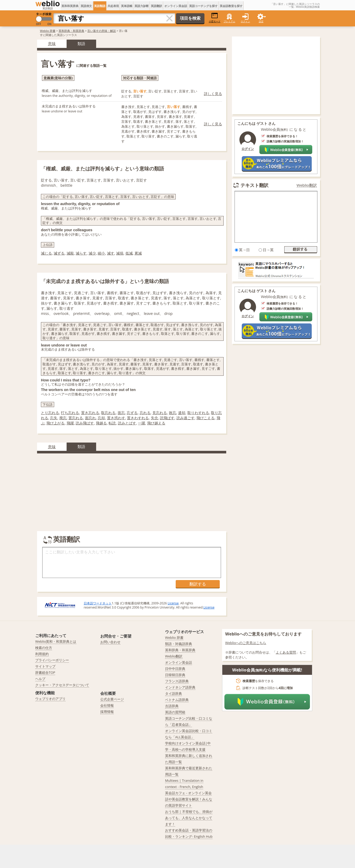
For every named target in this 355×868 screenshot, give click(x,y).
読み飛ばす (85, 423)
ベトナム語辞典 (177, 700)
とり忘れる (50, 413)
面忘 (121, 413)
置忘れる (76, 418)
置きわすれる (138, 418)
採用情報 (107, 712)
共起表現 (113, 6)
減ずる (59, 253)
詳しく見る (213, 94)
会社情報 (107, 705)
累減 (138, 253)
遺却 (182, 413)
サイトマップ (45, 666)
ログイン (245, 21)
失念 (154, 418)
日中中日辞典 (175, 669)
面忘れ (90, 418)
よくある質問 (286, 652)
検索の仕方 (44, 648)
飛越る (101, 423)
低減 (129, 253)
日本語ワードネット (98, 603)
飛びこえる (205, 418)
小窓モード (215, 18)
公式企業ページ (112, 699)
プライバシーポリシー (52, 660)
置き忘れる (90, 413)
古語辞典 (172, 706)
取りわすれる (198, 413)
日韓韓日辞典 (175, 675)
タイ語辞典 (173, 693)
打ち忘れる (70, 413)
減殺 (70, 253)
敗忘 (173, 413)
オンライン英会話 (176, 6)
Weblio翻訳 (307, 185)
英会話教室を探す (231, 6)
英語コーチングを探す (203, 6)
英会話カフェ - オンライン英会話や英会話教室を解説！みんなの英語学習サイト (189, 799)
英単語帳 (127, 6)
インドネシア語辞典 (180, 687)
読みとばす (127, 423)
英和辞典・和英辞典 (71, 31)
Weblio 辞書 (48, 31)
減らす (81, 253)
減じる (46, 253)
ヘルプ (40, 679)
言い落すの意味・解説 (102, 31)
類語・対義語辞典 (179, 644)
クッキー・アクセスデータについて (62, 685)
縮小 (101, 253)
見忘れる (160, 413)
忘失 (54, 418)
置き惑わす (116, 418)
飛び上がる (55, 423)
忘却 (101, 418)
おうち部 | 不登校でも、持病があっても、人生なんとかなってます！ (189, 818)
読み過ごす (186, 418)
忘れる (145, 413)
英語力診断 (142, 6)
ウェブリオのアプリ (50, 699)
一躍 (141, 423)
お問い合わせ (110, 642)
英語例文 (86, 6)
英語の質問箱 (175, 712)
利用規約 (42, 654)
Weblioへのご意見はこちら (246, 643)
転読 (112, 423)
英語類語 (100, 6)
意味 (52, 44)
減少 (92, 253)
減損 (120, 253)
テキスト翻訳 (254, 185)
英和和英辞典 (70, 6)
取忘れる (108, 413)
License (173, 603)
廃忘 (63, 418)
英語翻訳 (157, 6)
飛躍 (70, 423)
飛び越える (156, 423)
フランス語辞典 (177, 681)
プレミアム (229, 21)
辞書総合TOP (45, 672)
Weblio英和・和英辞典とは (56, 641)
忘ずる (132, 413)
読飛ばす (167, 418)
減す (111, 253)
